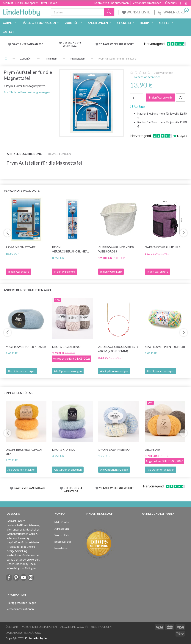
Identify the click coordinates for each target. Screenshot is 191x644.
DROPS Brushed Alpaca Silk (24, 452)
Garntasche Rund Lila (163, 247)
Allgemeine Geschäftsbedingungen (86, 627)
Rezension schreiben (147, 77)
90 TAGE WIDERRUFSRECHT (116, 44)
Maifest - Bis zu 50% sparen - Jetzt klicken (30, 3)
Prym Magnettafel (21, 247)
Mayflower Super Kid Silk (26, 347)
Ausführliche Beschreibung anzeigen (27, 92)
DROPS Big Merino (66, 347)
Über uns (171, 3)
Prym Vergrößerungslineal (71, 249)
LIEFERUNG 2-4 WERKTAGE (72, 44)
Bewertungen (163, 72)
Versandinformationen (147, 3)
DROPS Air (152, 449)
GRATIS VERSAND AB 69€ (27, 44)
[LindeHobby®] (21, 11)
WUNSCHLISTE (136, 12)
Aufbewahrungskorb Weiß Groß (116, 249)
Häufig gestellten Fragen (21, 603)
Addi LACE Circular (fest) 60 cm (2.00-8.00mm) (118, 349)
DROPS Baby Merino (114, 449)
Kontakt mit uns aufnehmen (111, 3)
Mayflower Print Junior (165, 347)
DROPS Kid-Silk (63, 449)
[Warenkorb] (173, 12)
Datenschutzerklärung (23, 633)
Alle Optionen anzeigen (21, 371)
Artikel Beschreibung (24, 154)
